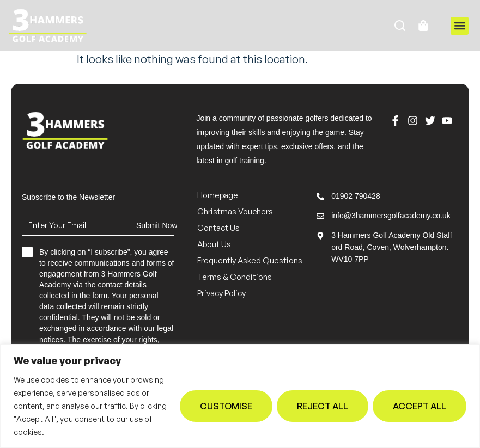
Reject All (323, 406)
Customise (226, 406)
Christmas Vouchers (235, 211)
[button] (460, 26)
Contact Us (218, 228)
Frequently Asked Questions (250, 260)
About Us (214, 244)
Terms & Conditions (235, 277)
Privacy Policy (221, 293)
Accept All (420, 406)
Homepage (218, 195)
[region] (240, 396)
